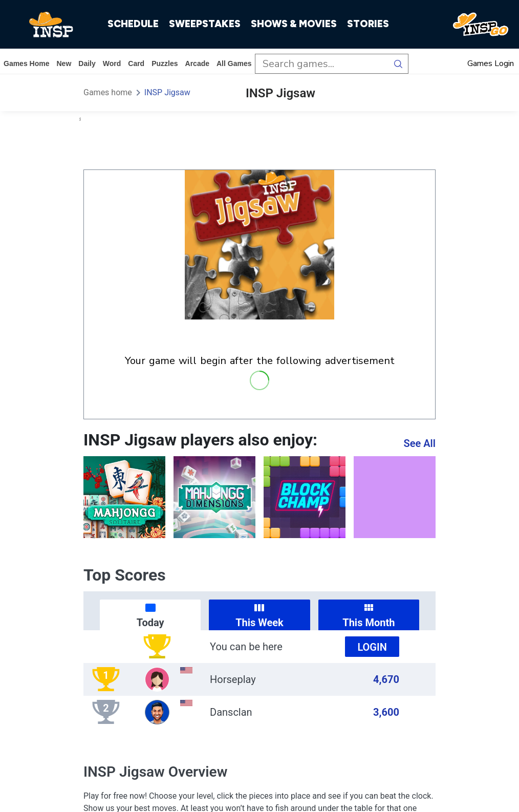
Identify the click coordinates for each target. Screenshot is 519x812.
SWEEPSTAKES (205, 24)
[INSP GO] (481, 25)
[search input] (322, 64)
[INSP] (51, 25)
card (136, 63)
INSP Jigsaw (167, 92)
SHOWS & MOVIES (294, 24)
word (112, 63)
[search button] (398, 64)
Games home (26, 63)
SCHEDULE (133, 24)
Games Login (491, 63)
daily (87, 63)
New (64, 63)
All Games (234, 63)
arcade (197, 63)
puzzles (165, 63)
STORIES (368, 24)
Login (372, 647)
